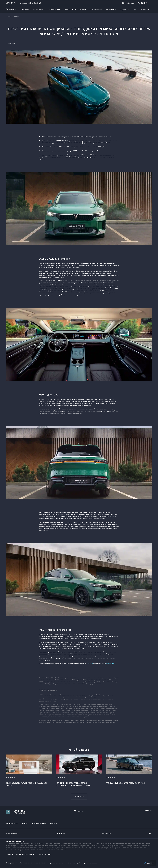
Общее (9, 854)
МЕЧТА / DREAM (38, 10)
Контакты (145, 10)
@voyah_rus (110, 664)
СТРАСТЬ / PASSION (53, 10)
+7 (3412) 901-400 (19, 813)
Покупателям (111, 10)
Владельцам (124, 10)
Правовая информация (57, 863)
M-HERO (83, 10)
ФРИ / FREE (25, 10)
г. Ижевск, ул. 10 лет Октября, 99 (31, 3)
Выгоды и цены (45, 854)
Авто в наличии (96, 10)
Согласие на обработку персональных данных (82, 863)
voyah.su (90, 664)
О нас (135, 10)
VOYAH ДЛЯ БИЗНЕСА (39, 823)
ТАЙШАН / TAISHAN (70, 10)
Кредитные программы (25, 854)
